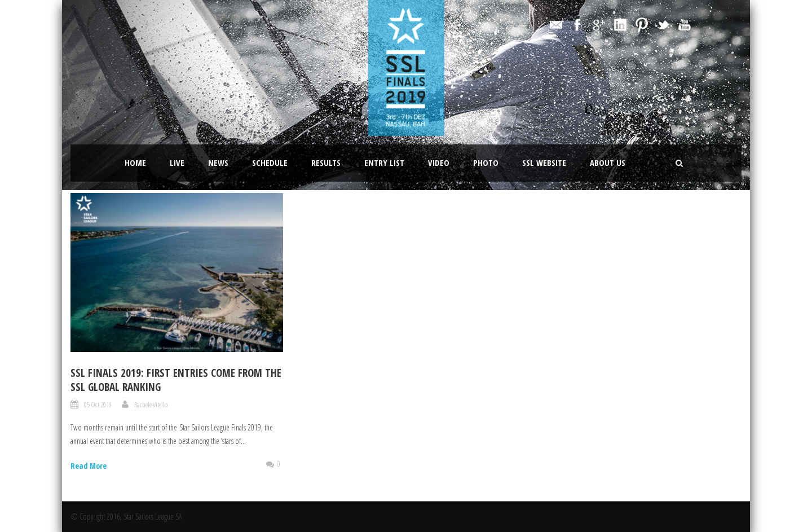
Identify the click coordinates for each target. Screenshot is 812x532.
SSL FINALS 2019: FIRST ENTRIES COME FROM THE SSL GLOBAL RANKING (176, 380)
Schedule (270, 162)
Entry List (384, 162)
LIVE (177, 162)
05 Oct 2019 (98, 405)
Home (135, 162)
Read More (89, 466)
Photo (486, 162)
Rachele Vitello (151, 405)
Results (326, 162)
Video (439, 162)
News (218, 162)
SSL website (544, 162)
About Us (608, 162)
